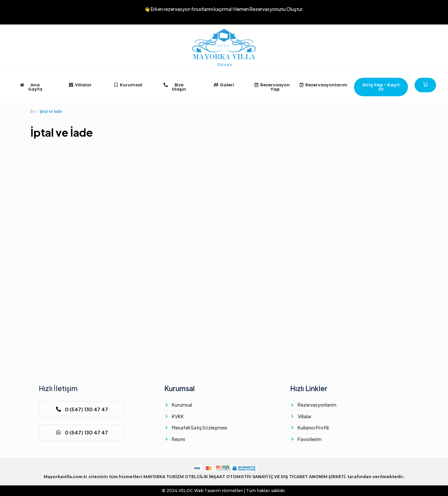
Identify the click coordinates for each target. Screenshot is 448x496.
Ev (33, 112)
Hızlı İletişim (58, 388)
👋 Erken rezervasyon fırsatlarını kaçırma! (224, 9)
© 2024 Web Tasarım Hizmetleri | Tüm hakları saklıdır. (224, 491)
